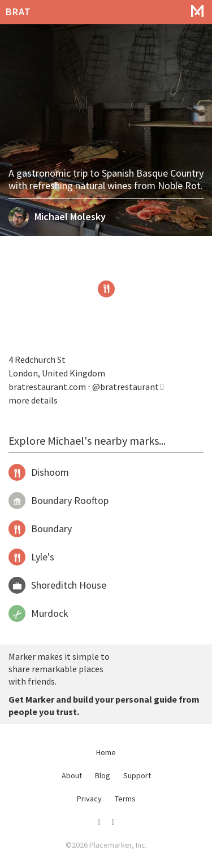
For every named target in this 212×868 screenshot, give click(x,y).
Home (106, 752)
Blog (103, 775)
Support (137, 775)
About (72, 775)
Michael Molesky (70, 216)
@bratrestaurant (128, 387)
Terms (125, 799)
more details (33, 400)
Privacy (89, 799)
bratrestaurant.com (47, 387)
